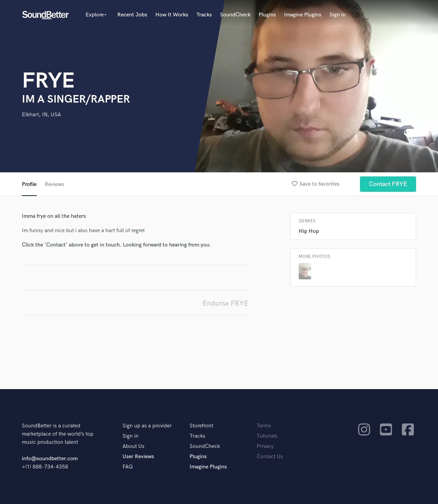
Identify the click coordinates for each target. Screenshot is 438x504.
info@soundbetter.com (50, 459)
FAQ (128, 467)
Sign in (338, 15)
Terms (264, 426)
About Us (133, 446)
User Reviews (138, 457)
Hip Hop (309, 231)
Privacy (265, 446)
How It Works (172, 15)
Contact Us (270, 457)
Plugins (267, 15)
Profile (29, 184)
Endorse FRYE (226, 303)
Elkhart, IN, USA (41, 115)
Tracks (204, 15)
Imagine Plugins (303, 15)
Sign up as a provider (147, 426)
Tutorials (267, 436)
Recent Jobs (132, 15)
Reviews (54, 184)
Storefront (201, 426)
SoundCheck (235, 15)
